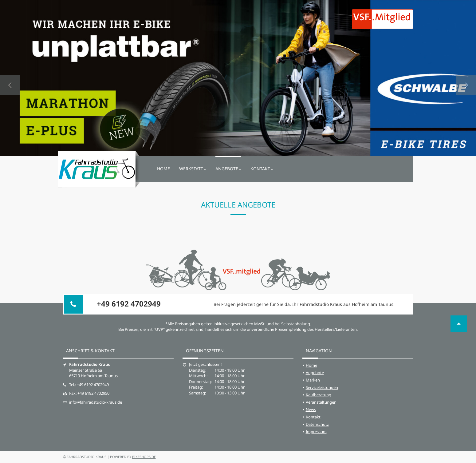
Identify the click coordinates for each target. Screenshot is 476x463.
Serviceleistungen (322, 387)
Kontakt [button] (262, 169)
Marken (313, 380)
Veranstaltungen (321, 402)
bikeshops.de (144, 457)
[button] (10, 78)
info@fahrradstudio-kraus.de (96, 402)
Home (163, 169)
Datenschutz (317, 424)
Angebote (315, 373)
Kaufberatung (319, 395)
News (311, 410)
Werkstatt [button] (193, 169)
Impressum (316, 432)
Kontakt (313, 417)
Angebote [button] (228, 169)
